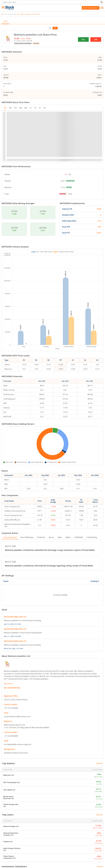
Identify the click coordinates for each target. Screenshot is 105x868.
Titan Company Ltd (12, 506)
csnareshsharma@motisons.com (17, 716)
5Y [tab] (40, 108)
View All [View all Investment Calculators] (100, 866)
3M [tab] (21, 108)
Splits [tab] (60, 537)
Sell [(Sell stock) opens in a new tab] (96, 39)
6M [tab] (26, 108)
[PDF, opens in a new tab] (52, 548)
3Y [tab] (35, 108)
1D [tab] (5, 108)
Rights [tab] (68, 537)
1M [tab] (15, 108)
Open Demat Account (91, 8)
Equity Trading (12, 14)
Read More (8, 684)
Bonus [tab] (51, 537)
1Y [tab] (31, 108)
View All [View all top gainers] (99, 763)
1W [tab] (10, 108)
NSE (55, 28)
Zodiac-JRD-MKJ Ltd (12, 520)
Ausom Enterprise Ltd (13, 515)
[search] (52, 2)
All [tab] (44, 108)
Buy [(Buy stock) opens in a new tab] (83, 39)
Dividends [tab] (41, 537)
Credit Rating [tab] (92, 537)
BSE (50, 28)
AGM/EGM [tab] (79, 537)
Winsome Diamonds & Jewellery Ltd (17, 525)
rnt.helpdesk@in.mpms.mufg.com (18, 744)
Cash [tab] (5, 21)
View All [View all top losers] (99, 815)
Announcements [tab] (10, 537)
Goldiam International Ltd (15, 511)
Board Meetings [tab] (27, 537)
